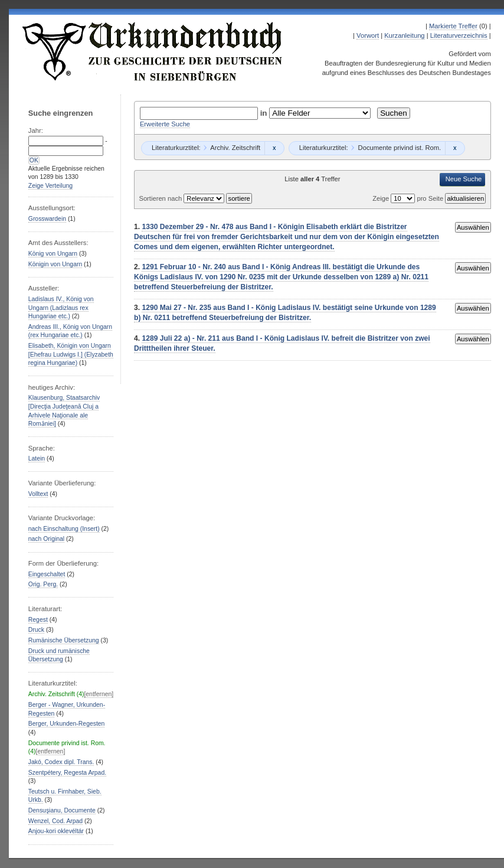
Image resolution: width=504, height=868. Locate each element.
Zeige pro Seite (409, 198)
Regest (38, 620)
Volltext (38, 494)
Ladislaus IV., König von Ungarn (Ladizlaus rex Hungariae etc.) (61, 308)
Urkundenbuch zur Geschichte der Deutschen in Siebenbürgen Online (153, 51)
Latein (37, 459)
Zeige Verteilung (50, 186)
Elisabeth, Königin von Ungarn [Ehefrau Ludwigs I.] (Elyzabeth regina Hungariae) (71, 354)
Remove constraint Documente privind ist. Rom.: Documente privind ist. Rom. (455, 148)
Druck (36, 630)
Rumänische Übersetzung (64, 640)
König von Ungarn (53, 254)
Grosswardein (47, 219)
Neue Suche (464, 179)
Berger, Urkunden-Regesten (67, 724)
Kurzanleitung (404, 35)
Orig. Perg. (43, 584)
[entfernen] (99, 694)
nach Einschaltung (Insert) (64, 529)
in (265, 113)
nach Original (46, 539)
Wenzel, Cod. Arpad (55, 821)
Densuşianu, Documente (62, 810)
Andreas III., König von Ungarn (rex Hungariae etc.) (70, 331)
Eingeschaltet (47, 574)
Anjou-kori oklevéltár (56, 831)
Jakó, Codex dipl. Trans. (61, 762)
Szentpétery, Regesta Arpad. (67, 773)
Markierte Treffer (453, 26)
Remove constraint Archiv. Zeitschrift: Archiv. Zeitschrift (274, 148)
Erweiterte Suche (165, 124)
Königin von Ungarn (55, 264)
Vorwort (368, 35)
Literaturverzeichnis (459, 35)
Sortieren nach (161, 198)
